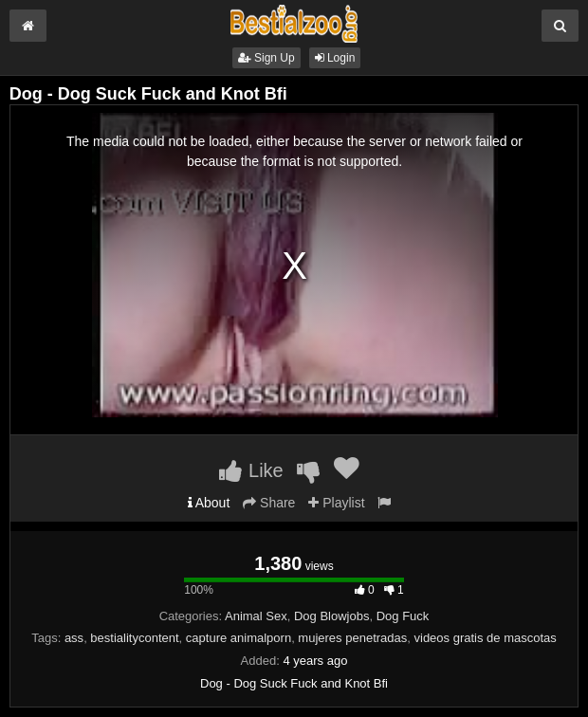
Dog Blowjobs (332, 616)
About (209, 503)
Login (335, 58)
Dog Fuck (403, 616)
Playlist (336, 503)
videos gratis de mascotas (486, 638)
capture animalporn (239, 638)
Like (251, 470)
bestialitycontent (134, 638)
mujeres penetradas (352, 638)
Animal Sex (256, 616)
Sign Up (266, 58)
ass (74, 638)
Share (269, 503)
